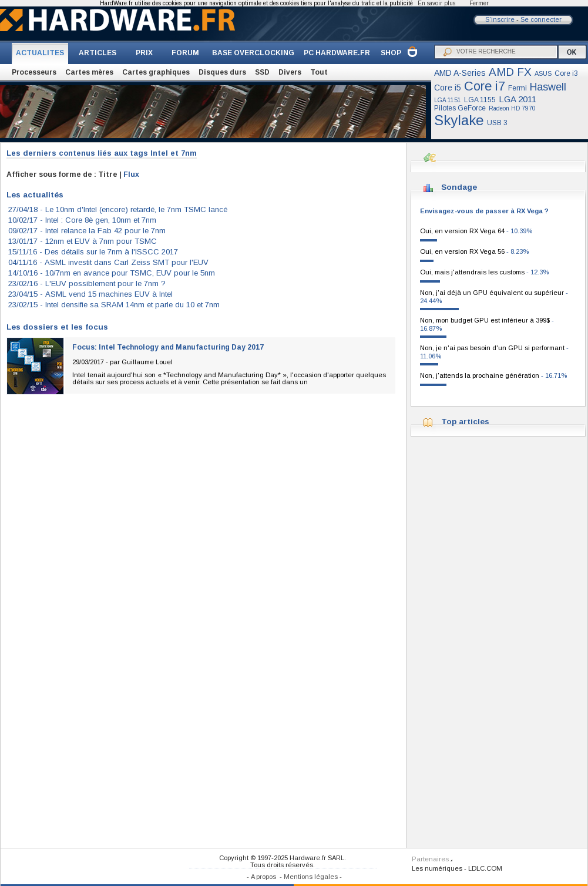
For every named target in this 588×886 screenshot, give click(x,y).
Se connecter (541, 19)
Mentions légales (311, 877)
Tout (319, 72)
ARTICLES (98, 53)
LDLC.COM (485, 868)
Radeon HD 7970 (512, 108)
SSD (262, 72)
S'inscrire (500, 19)
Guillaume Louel (147, 362)
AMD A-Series (460, 73)
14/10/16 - (112, 273)
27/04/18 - (118, 209)
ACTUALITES (40, 53)
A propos (263, 877)
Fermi (518, 88)
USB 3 (497, 123)
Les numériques (437, 868)
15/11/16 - (93, 252)
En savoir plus (436, 3)
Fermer (479, 3)
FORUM (185, 53)
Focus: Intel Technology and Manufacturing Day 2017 (168, 347)
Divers (290, 72)
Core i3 (566, 73)
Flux (131, 174)
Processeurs (34, 72)
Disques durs (222, 72)
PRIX (144, 53)
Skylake (459, 120)
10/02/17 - (82, 220)
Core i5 (448, 88)
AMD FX (510, 72)
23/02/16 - (87, 283)
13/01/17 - (83, 241)
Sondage (459, 187)
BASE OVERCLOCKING (253, 53)
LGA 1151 (448, 100)
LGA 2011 (518, 99)
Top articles (465, 422)
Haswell (548, 87)
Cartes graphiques (156, 72)
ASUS (543, 73)
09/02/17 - (87, 231)
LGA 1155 (480, 100)
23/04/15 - (90, 294)
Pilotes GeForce (460, 108)
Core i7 (485, 86)
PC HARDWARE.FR (337, 53)
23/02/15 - (114, 305)
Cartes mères (89, 72)
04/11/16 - (108, 262)
